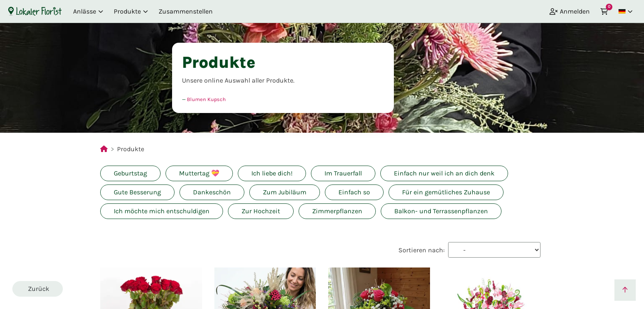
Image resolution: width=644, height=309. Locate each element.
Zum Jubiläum (285, 192)
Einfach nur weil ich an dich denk (444, 173)
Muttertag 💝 (199, 173)
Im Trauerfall (343, 173)
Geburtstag (130, 173)
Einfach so (354, 192)
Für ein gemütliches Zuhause (446, 192)
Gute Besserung (137, 192)
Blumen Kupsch (206, 99)
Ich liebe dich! (272, 173)
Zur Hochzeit (261, 211)
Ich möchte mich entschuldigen (162, 211)
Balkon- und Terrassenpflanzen (441, 211)
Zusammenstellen (186, 11)
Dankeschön (212, 192)
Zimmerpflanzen (337, 211)
